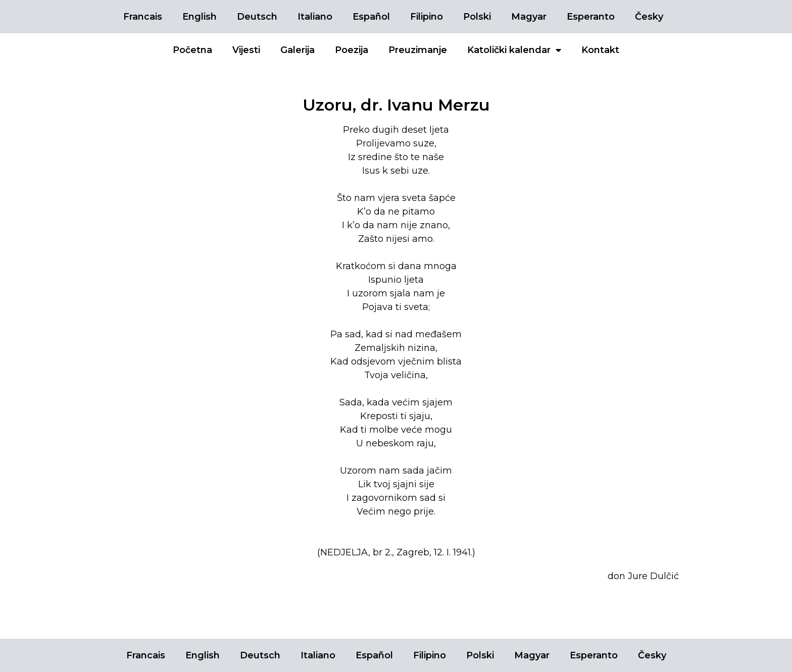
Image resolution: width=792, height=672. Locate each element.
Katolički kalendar (514, 50)
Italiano (315, 17)
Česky (649, 17)
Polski (477, 17)
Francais (143, 17)
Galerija (298, 50)
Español (371, 17)
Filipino (427, 17)
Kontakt (600, 50)
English (200, 17)
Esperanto (591, 17)
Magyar (529, 17)
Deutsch (257, 17)
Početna (192, 50)
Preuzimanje (418, 50)
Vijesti (246, 50)
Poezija (352, 50)
